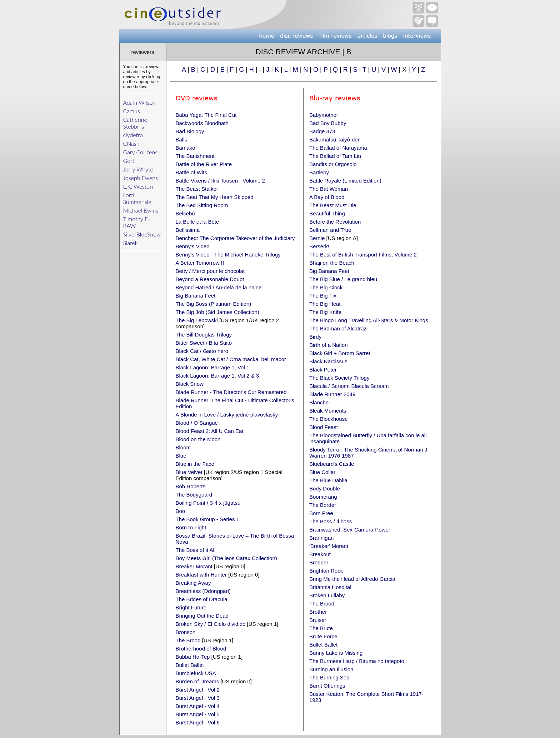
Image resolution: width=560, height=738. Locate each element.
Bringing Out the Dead (202, 616)
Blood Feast (324, 427)
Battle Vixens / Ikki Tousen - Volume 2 (220, 181)
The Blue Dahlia (328, 480)
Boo (181, 511)
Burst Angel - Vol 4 (198, 706)
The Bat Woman (329, 189)
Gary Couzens (140, 152)
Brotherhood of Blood (201, 649)
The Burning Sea (329, 677)
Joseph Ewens (141, 178)
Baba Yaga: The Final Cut (206, 115)
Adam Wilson (140, 102)
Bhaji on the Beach (332, 263)
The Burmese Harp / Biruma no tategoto (357, 661)
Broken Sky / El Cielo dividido (211, 624)
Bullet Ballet (190, 665)
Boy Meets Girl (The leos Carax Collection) (226, 558)
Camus (132, 111)
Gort (129, 161)
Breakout (320, 554)
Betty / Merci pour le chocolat (210, 271)
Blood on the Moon (198, 439)
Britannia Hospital (330, 587)
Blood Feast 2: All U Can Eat (210, 431)
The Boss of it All (196, 550)
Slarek (131, 243)
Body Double (325, 488)
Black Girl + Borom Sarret (340, 353)
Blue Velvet (189, 472)
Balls (182, 139)
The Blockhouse (329, 419)
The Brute (321, 628)
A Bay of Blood (327, 197)
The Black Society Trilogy (339, 378)
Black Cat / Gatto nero (202, 351)
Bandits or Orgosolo (333, 164)
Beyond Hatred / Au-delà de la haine (219, 287)
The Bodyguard (194, 495)
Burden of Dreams (198, 681)
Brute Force (323, 636)
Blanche (319, 402)
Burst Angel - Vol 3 (198, 698)
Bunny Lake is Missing (336, 653)
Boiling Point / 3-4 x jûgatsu (208, 503)
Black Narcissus (328, 361)
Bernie (317, 238)
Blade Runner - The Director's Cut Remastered (231, 392)
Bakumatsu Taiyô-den (335, 139)
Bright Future (191, 607)
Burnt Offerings (327, 686)
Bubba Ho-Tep (193, 657)
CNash (131, 143)
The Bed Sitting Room (202, 205)
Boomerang (323, 497)
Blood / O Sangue (197, 423)
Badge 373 (322, 131)
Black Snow (190, 384)
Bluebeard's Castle (332, 464)
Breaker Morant (194, 566)
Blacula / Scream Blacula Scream (349, 386)
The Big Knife (325, 312)
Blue (181, 456)
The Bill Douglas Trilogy (204, 335)
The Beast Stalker (197, 189)
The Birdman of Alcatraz (338, 328)
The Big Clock (326, 287)
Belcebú (185, 213)
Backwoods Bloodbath (202, 123)
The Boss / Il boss (331, 521)
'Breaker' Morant (329, 546)
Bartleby (319, 172)
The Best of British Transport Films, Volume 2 (363, 255)
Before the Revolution (335, 222)
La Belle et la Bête (197, 222)
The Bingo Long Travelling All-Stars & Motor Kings (369, 320)
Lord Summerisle (137, 198)
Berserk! (319, 246)
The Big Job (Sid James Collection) (217, 312)
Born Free (321, 513)
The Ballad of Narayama (338, 148)
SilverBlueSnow (142, 234)
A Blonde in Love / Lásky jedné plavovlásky (227, 415)
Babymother (324, 115)
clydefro (133, 135)
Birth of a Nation (329, 345)
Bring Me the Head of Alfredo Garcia (352, 579)
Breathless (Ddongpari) (203, 591)
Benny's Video (193, 246)
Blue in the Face (195, 464)
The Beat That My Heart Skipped (215, 197)
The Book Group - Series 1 (207, 519)
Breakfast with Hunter (201, 575)
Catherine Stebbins (135, 123)
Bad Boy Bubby (328, 123)
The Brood (188, 640)
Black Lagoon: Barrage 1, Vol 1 (213, 367)
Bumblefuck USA (196, 673)
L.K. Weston (138, 186)
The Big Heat (325, 304)
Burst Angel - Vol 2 (198, 690)
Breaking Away (193, 583)
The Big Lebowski (197, 320)
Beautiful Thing (327, 213)
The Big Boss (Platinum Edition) (214, 304)
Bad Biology (190, 131)
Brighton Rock (326, 571)
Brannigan (321, 538)
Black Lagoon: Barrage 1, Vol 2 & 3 (217, 376)
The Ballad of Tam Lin (335, 156)
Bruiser (318, 620)
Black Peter (323, 370)
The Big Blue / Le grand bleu (343, 279)
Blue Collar (322, 472)
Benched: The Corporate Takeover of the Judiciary (235, 238)
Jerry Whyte (138, 169)
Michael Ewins (141, 210)
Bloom (183, 447)
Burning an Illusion (331, 669)
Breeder (319, 562)
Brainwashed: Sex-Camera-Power (350, 530)
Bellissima (188, 230)
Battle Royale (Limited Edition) (345, 181)
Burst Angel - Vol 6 (198, 722)
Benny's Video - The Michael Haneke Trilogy (228, 255)
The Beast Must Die (333, 205)
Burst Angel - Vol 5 (198, 714)
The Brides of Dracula (202, 599)
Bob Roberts (191, 486)
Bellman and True (330, 230)
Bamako (186, 148)
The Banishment (195, 156)
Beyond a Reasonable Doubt (210, 279)
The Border (323, 505)
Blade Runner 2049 (332, 394)
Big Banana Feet (196, 296)
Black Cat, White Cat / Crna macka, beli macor (231, 359)
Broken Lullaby (327, 595)
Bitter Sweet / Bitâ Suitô (204, 343)
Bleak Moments (328, 411)
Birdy (315, 337)
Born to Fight (191, 527)
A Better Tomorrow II (200, 263)
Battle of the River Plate (204, 164)
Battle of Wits (191, 172)
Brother (318, 612)
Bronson (186, 632)
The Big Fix (323, 296)
